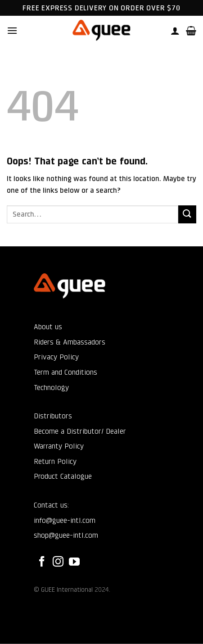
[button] (12, 30)
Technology (51, 388)
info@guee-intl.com (65, 520)
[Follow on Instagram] (58, 562)
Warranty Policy (59, 446)
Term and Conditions (65, 372)
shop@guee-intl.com (66, 535)
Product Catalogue (63, 476)
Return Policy (55, 461)
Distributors (53, 416)
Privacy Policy (56, 357)
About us (48, 327)
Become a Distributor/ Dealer (80, 431)
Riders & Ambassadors (70, 342)
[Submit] (187, 214)
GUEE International (67, 590)
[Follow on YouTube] (74, 562)
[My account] (175, 31)
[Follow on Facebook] (42, 562)
